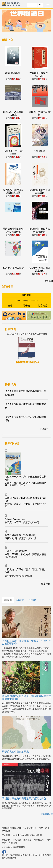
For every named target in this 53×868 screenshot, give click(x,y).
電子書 (26, 306)
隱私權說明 (39, 840)
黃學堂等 (9, 576)
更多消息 (44, 429)
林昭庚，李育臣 (13, 523)
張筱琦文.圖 (11, 538)
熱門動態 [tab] (32, 600)
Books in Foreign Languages (26, 300)
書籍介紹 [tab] (8, 600)
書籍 (10, 306)
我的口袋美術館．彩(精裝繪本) (20, 535)
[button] (6, 22)
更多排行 (46, 584)
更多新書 (49, 281)
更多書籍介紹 (47, 814)
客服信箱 (13, 843)
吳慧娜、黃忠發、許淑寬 (17, 504)
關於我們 (6, 840)
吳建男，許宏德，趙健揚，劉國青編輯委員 (25, 484)
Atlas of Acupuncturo (15, 519)
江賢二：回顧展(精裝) (16, 551)
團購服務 (27, 295)
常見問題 (17, 840)
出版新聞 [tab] (20, 600)
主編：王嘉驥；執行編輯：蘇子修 (22, 554)
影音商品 (43, 306)
